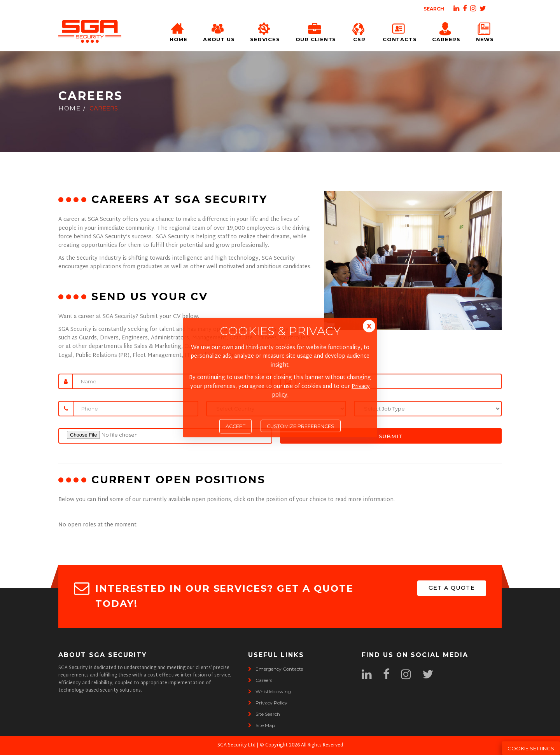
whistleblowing (269, 691)
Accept (235, 426)
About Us (219, 31)
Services (265, 31)
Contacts (400, 31)
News (485, 31)
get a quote (452, 588)
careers (260, 680)
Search (434, 9)
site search (264, 714)
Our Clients (316, 31)
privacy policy (268, 703)
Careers (446, 31)
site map (262, 725)
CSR (359, 31)
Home (178, 31)
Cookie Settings (531, 748)
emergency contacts (276, 669)
